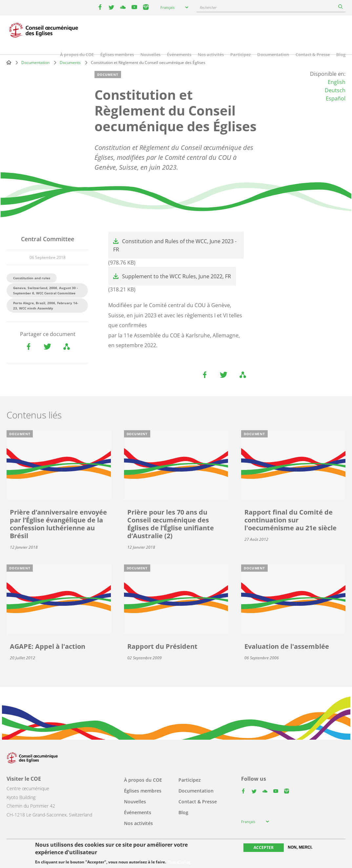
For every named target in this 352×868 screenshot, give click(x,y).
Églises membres (117, 54)
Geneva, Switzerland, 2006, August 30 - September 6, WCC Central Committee (45, 290)
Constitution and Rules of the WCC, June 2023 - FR (175, 245)
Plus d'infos (179, 862)
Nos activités (211, 54)
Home (9, 62)
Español (336, 98)
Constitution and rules (32, 278)
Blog (341, 54)
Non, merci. (300, 847)
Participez (240, 54)
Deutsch (335, 90)
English (337, 82)
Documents (70, 63)
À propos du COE (77, 54)
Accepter (264, 847)
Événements (179, 54)
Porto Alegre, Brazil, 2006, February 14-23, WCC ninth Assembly (46, 306)
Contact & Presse (313, 54)
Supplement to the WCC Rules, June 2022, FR (176, 276)
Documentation (273, 54)
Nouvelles (150, 54)
